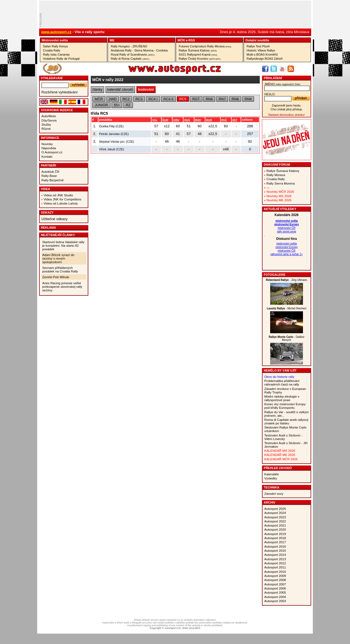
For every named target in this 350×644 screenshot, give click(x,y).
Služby (46, 124)
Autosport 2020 (275, 529)
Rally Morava (276, 175)
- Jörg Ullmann (286, 280)
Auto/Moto (49, 116)
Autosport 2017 (275, 542)
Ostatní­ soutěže (257, 40)
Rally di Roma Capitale (130, 59)
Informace (50, 138)
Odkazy (47, 212)
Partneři (49, 165)
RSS (192, 40)
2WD (113, 99)
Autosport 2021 (275, 525)
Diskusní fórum (277, 165)
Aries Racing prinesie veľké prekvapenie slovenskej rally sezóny (62, 287)
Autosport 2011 (275, 567)
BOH (198, 120)
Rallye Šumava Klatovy (198, 50)
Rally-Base (49, 176)
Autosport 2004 (275, 597)
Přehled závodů (278, 468)
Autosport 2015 (275, 550)
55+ (117, 105)
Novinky (47, 144)
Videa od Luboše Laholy (61, 203)
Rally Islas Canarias (56, 54)
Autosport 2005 (275, 592)
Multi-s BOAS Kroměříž (262, 54)
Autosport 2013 (275, 559)
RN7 (222, 99)
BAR (209, 120)
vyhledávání (52, 78)
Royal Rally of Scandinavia (133, 54)
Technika (272, 487)
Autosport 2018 (275, 538)
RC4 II (169, 99)
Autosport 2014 (275, 555)
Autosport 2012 (275, 563)
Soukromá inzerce (57, 110)
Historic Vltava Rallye (261, 50)
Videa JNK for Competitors (63, 199)
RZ (128, 105)
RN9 (248, 99)
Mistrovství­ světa (55, 40)
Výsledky (271, 478)
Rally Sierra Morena (281, 183)
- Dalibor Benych (287, 338)
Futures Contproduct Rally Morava (205, 46)
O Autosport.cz (52, 152)
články (97, 89)
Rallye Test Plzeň (258, 46)
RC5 (183, 99)
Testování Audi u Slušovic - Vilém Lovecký (284, 437)
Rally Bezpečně (53, 180)
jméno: (283, 84)
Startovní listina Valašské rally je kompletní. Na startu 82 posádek (63, 245)
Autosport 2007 (275, 584)
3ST (235, 120)
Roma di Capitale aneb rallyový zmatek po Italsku (287, 421)
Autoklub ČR (51, 172)
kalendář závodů (120, 89)
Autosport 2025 (275, 509)
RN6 (209, 99)
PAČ (224, 120)
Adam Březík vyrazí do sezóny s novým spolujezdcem (59, 258)
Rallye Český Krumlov (200, 59)
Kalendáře (272, 474)
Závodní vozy (274, 494)
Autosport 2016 (275, 546)
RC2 (126, 99)
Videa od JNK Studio (59, 195)
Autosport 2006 (275, 588)
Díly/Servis (49, 120)
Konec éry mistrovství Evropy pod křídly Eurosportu (285, 406)
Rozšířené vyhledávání (60, 92)
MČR (181, 40)
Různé (46, 129)
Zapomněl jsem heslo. (287, 105)
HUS (187, 120)
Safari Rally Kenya (55, 46)
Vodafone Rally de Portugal (61, 59)
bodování (146, 89)
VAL (155, 120)
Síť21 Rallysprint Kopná (198, 54)
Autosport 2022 (275, 521)
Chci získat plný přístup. (286, 109)
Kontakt (47, 156)
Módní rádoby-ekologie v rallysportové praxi (282, 398)
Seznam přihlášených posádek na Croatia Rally (60, 269)
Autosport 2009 (275, 576)
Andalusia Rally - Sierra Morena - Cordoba (139, 50)
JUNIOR (101, 105)
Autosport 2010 (275, 572)
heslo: (270, 94)
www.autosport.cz (56, 32)
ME (112, 40)
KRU (176, 120)
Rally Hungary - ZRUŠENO (129, 46)
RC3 (139, 99)
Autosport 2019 (275, 534)
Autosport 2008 (275, 580)
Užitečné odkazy (55, 219)
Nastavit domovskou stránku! (286, 115)
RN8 (235, 99)
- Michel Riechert (287, 308)
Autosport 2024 (275, 513)
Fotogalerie (275, 275)
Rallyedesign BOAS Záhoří (265, 59)
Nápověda (49, 148)
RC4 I (153, 99)
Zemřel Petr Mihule (56, 277)
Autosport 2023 (275, 517)
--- (268, 187)
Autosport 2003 (275, 601)
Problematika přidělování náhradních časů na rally (282, 383)
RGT (196, 99)
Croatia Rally (52, 50)
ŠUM (165, 120)
